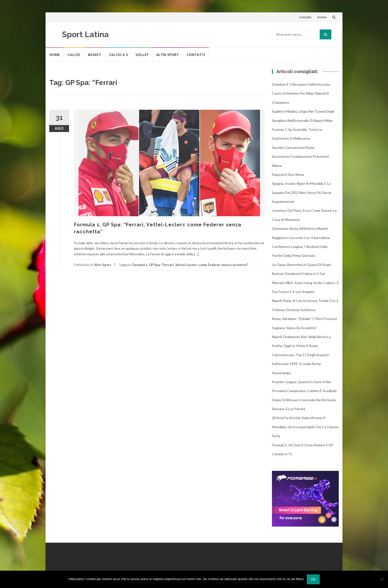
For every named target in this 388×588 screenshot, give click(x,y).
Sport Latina (85, 34)
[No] (382, 579)
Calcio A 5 (118, 55)
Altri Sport (168, 55)
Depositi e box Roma (288, 174)
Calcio (74, 55)
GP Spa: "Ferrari (161, 265)
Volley (142, 55)
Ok (313, 579)
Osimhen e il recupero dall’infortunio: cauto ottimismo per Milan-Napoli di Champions (301, 93)
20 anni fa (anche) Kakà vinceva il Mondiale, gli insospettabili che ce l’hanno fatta (305, 427)
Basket (95, 55)
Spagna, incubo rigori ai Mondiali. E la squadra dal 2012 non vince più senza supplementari (302, 192)
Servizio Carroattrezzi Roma (293, 147)
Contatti (305, 17)
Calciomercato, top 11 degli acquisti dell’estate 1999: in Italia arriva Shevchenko (300, 364)
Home (322, 17)
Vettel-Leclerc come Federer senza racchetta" (212, 265)
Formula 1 (140, 265)
